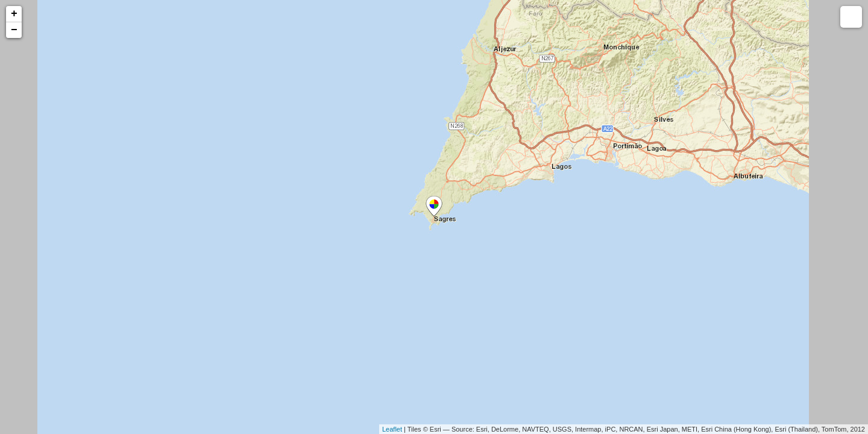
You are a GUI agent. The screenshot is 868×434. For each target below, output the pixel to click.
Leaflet (392, 429)
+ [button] (14, 14)
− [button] (14, 30)
